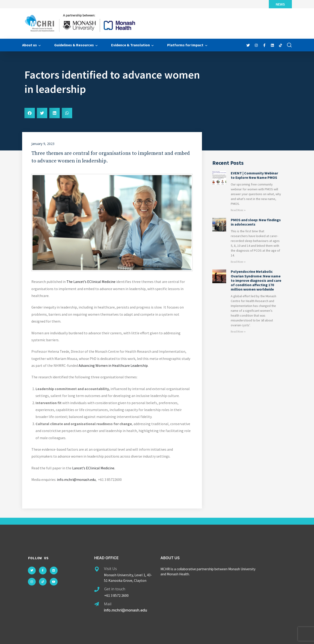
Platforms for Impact (185, 45)
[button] (30, 113)
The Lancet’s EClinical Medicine (91, 282)
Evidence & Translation (130, 45)
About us (30, 45)
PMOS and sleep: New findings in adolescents (256, 222)
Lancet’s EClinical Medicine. (94, 468)
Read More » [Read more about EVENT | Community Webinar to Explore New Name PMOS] (238, 210)
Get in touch (115, 589)
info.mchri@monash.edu (76, 479)
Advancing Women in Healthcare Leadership (113, 365)
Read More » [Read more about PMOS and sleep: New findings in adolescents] (238, 262)
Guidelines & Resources (74, 45)
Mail (108, 604)
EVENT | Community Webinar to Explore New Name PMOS (254, 175)
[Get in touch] (97, 589)
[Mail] (97, 604)
